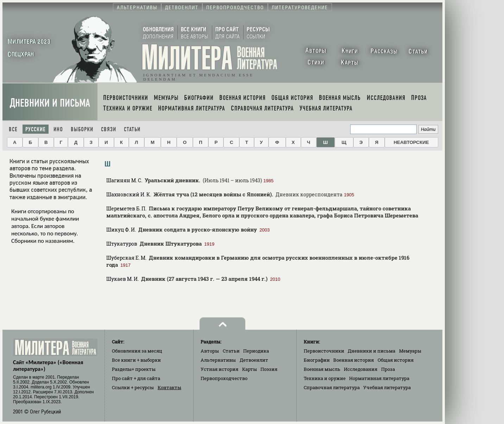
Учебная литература (387, 387)
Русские (36, 129)
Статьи (132, 129)
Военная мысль (322, 369)
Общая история (396, 360)
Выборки (82, 129)
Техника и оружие (325, 378)
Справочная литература (332, 387)
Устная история (219, 369)
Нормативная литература (379, 378)
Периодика (256, 351)
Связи (109, 129)
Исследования (361, 369)
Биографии (317, 360)
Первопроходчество (224, 378)
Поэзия (269, 369)
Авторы (210, 351)
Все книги (136, 360)
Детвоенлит (254, 360)
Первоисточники (324, 351)
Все (13, 129)
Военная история (354, 360)
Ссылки (133, 387)
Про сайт (136, 378)
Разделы (134, 369)
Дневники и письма (50, 103)
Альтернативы (218, 360)
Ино (58, 129)
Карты (250, 369)
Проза (388, 369)
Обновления (137, 351)
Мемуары (410, 351)
